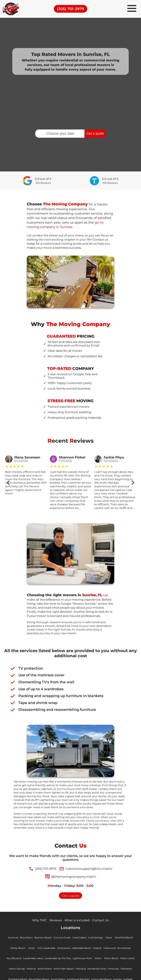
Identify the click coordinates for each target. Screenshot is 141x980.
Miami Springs (36, 970)
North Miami (66, 970)
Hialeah (99, 949)
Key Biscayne (19, 959)
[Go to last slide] (9, 483)
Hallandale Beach (82, 949)
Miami (108, 959)
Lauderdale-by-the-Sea (65, 959)
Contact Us (103, 921)
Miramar (51, 970)
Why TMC (37, 921)
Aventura (10, 938)
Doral (29, 949)
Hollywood (112, 949)
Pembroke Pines (121, 970)
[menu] (132, 9)
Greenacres (63, 949)
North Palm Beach (86, 970)
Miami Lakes (17, 970)
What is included (78, 921)
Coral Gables (80, 938)
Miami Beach (122, 959)
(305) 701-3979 (70, 9)
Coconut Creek (62, 938)
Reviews (54, 921)
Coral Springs (97, 938)
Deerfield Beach (126, 938)
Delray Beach (15, 949)
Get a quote (95, 134)
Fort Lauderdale (45, 949)
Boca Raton (24, 938)
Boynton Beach (42, 938)
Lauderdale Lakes (39, 959)
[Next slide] (133, 483)
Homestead (127, 949)
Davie (111, 938)
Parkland (104, 970)
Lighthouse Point (92, 959)
